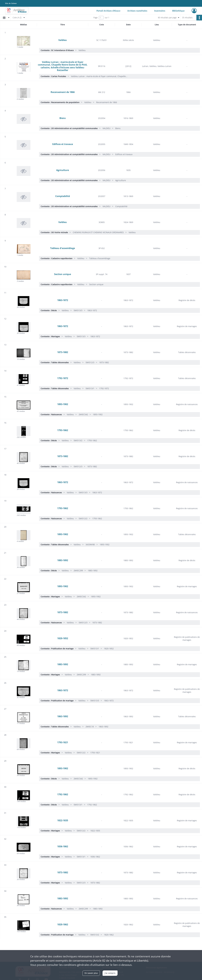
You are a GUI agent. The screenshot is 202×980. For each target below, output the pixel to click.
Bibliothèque (178, 11)
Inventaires (160, 11)
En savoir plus (91, 973)
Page (96, 18)
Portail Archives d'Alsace (108, 11)
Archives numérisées (137, 11)
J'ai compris (110, 973)
